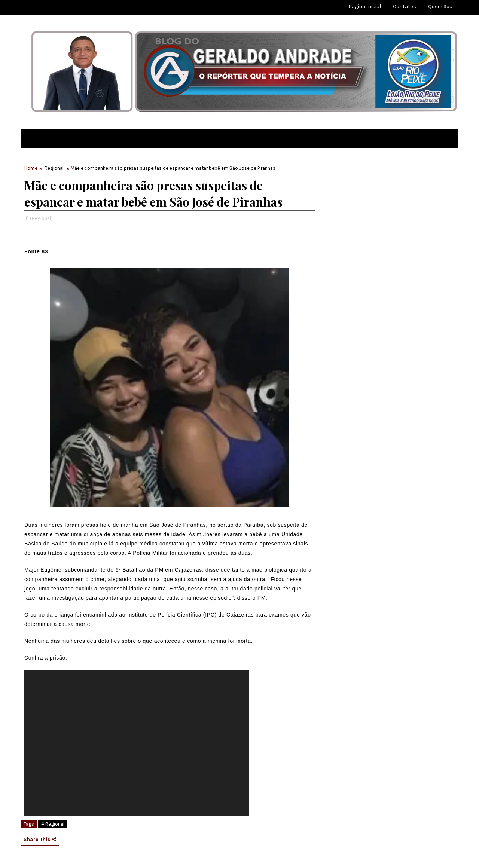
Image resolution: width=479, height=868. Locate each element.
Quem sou (440, 7)
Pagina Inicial (365, 7)
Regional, (42, 218)
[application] (137, 743)
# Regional (53, 824)
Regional (54, 168)
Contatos (405, 7)
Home (31, 168)
